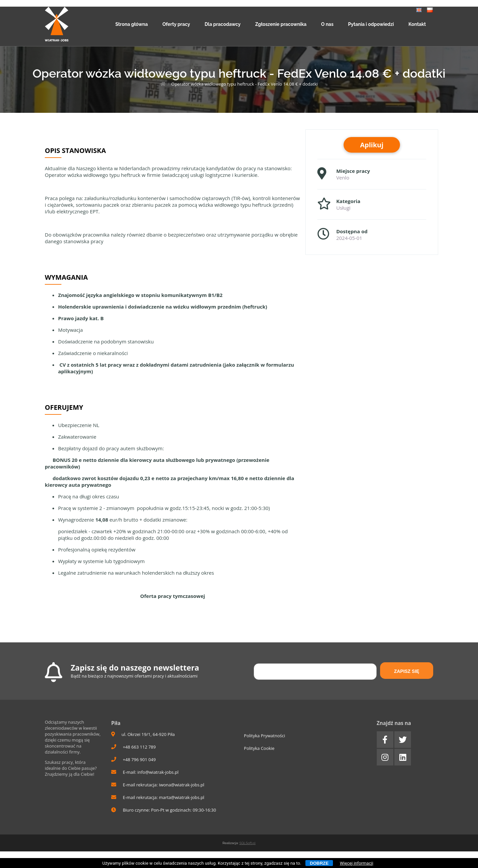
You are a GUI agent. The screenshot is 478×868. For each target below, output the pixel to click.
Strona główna (132, 24)
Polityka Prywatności (265, 736)
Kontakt (417, 24)
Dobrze (319, 863)
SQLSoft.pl (247, 843)
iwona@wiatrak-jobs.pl (182, 785)
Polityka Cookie (259, 748)
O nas (327, 24)
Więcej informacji (357, 863)
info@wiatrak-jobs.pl (158, 772)
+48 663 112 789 (133, 747)
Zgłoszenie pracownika (281, 24)
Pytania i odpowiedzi (371, 24)
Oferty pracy (176, 24)
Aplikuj (372, 145)
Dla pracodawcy (222, 24)
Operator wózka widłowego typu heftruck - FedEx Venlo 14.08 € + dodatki (244, 84)
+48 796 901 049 (133, 760)
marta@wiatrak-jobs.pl (182, 797)
